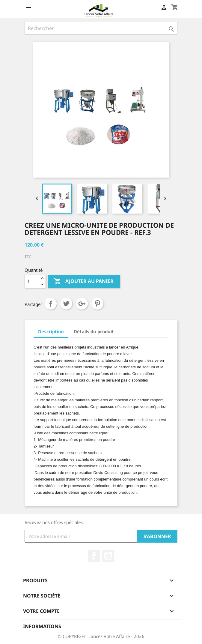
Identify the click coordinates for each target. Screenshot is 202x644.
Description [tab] (51, 331)
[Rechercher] (101, 28)
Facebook (94, 556)
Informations (42, 626)
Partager (51, 304)
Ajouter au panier (84, 281)
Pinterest (97, 304)
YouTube (108, 556)
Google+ (82, 304)
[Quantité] (32, 281)
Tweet (66, 304)
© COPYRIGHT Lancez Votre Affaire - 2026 (101, 636)
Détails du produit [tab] (94, 331)
